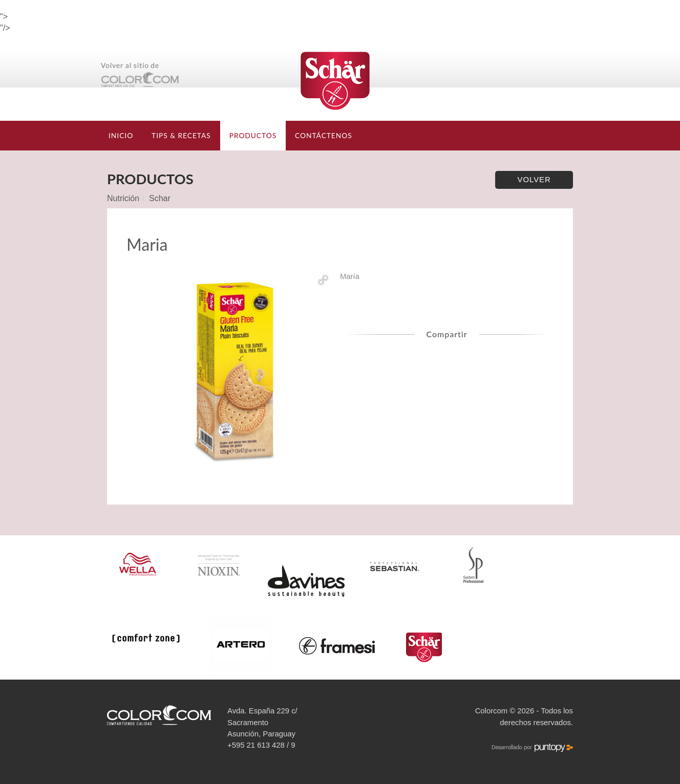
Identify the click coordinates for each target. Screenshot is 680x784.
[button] (323, 280)
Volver (534, 180)
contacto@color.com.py (267, 756)
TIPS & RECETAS (181, 135)
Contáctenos (324, 135)
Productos (253, 135)
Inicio (121, 135)
